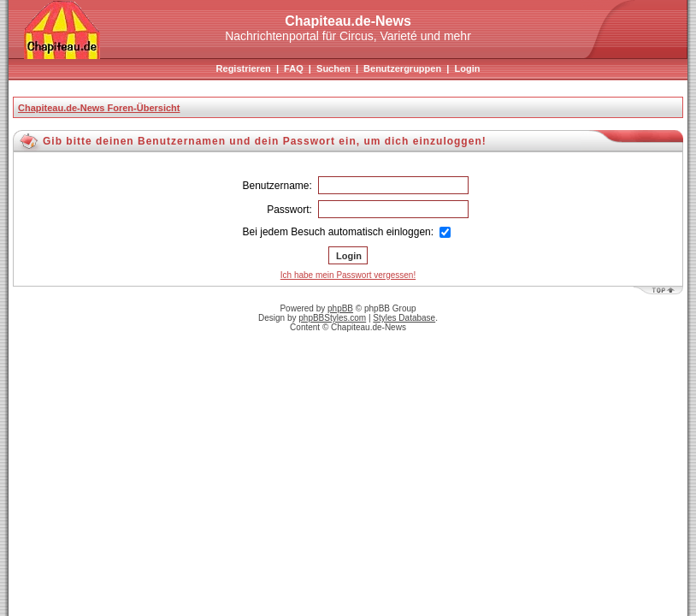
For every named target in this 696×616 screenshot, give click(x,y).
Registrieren (244, 68)
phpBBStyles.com (332, 318)
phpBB (340, 308)
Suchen (333, 68)
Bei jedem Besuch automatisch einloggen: (347, 232)
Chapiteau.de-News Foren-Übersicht (99, 108)
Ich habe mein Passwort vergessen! (348, 275)
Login (467, 68)
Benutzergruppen (402, 68)
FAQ (294, 68)
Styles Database (404, 318)
